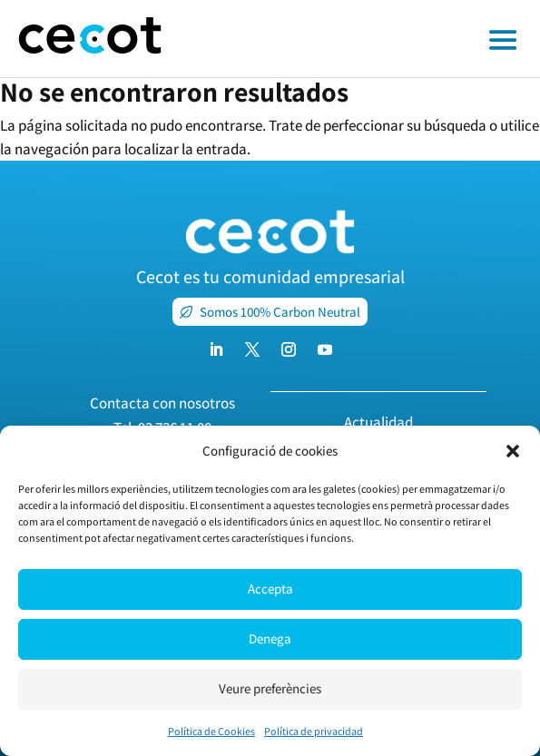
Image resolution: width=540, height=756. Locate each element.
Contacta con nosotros (162, 403)
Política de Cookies (211, 731)
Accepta (270, 589)
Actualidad (378, 422)
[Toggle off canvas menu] (360, 39)
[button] (513, 451)
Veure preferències (270, 688)
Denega (270, 638)
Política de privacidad (314, 731)
